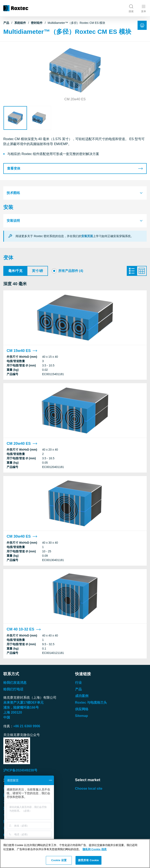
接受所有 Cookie (88, 860)
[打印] (142, 25)
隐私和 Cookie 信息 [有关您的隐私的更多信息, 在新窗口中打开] (95, 849)
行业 (78, 683)
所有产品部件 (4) (71, 271)
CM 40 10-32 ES (24, 629)
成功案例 (82, 696)
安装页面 (87, 236)
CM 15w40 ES (22, 351)
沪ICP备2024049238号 (20, 770)
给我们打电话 (13, 689)
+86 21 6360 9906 (27, 726)
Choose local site (89, 789)
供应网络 (82, 709)
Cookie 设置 (59, 860)
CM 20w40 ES (22, 444)
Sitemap (82, 716)
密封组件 (37, 23)
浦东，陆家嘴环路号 (21, 707)
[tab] (75, 193)
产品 (6, 23)
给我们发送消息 (15, 683)
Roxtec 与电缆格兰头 (91, 703)
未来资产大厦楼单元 (23, 703)
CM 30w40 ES (22, 536)
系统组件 (20, 23)
